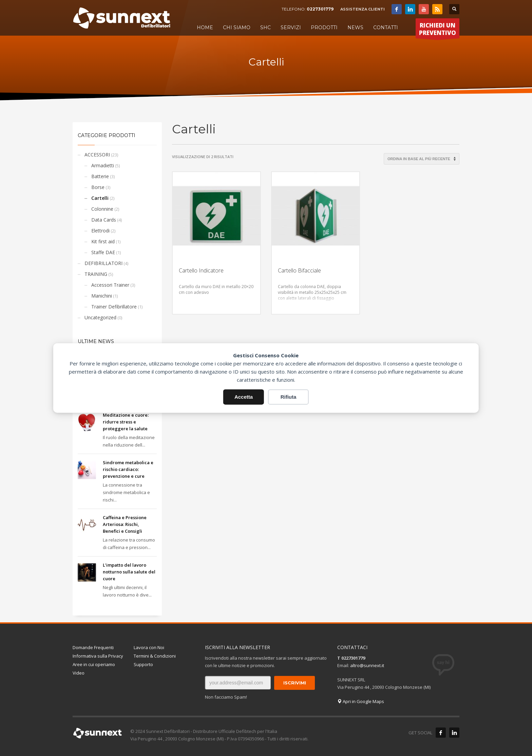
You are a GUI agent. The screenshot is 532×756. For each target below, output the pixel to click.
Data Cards (104, 220)
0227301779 (320, 9)
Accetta (244, 397)
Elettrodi (100, 231)
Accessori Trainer (110, 285)
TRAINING (96, 274)
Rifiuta (289, 397)
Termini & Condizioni (155, 656)
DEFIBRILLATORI (103, 263)
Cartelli (100, 198)
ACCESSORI (97, 155)
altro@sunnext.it (367, 665)
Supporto (143, 664)
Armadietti (103, 165)
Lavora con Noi (149, 647)
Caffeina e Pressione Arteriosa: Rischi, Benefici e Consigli (125, 524)
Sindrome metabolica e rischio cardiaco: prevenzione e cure (128, 469)
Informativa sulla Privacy (98, 656)
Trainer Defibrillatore (114, 307)
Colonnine (102, 209)
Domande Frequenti (93, 647)
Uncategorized (100, 317)
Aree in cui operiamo (94, 664)
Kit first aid (103, 241)
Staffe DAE (103, 252)
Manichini (102, 296)
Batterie (100, 176)
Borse (98, 187)
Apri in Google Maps (361, 701)
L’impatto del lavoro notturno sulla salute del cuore (129, 572)
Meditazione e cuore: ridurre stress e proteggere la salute (126, 422)
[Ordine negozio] (422, 159)
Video (79, 673)
